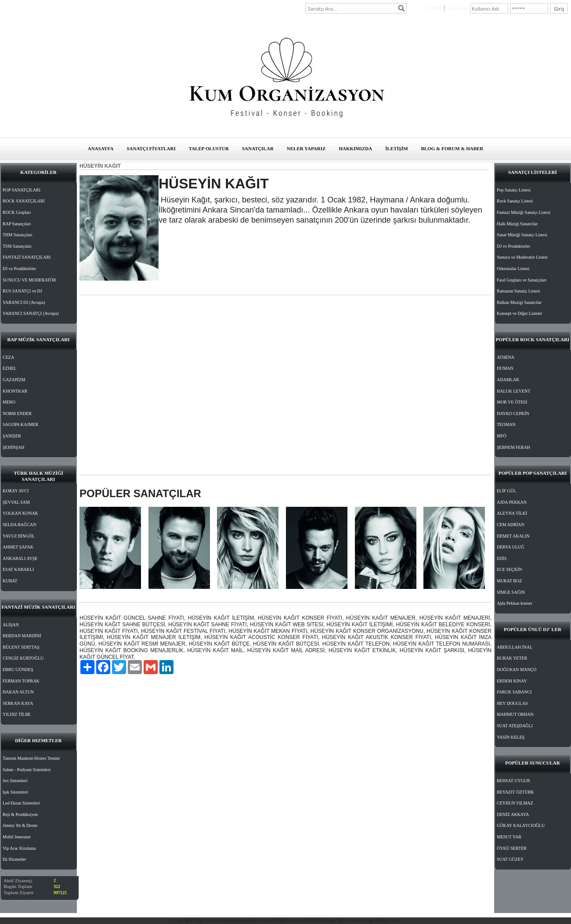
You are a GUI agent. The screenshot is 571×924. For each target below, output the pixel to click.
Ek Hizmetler (14, 859)
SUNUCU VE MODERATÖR (29, 280)
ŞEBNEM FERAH (513, 447)
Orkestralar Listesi (513, 269)
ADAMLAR (508, 380)
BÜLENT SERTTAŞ (21, 647)
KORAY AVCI (16, 491)
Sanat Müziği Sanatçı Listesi (522, 235)
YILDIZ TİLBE (17, 714)
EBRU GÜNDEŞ (18, 670)
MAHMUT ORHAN (515, 714)
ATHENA (506, 357)
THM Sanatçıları (17, 235)
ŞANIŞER (12, 436)
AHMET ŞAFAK (18, 547)
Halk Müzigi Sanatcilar (517, 224)
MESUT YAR (509, 837)
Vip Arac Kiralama (19, 848)
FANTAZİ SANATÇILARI (27, 257)
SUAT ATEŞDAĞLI (515, 726)
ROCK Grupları (17, 212)
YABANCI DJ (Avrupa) (24, 302)
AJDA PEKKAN (512, 502)
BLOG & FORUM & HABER (452, 148)
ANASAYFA (101, 148)
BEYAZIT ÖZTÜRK (515, 792)
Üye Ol (434, 8)
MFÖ (502, 436)
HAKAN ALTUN (18, 692)
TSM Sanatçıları (17, 246)
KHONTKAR (15, 391)
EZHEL (10, 368)
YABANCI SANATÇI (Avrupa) (31, 313)
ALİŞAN (11, 625)
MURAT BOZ (509, 581)
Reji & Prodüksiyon (20, 814)
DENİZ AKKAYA (513, 814)
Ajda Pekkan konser (515, 603)
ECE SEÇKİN (510, 569)
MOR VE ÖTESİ (512, 402)
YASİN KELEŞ (511, 737)
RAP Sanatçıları (17, 224)
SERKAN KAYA (18, 703)
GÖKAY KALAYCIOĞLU (521, 825)
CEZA (8, 357)
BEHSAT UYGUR (513, 781)
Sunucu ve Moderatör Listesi (522, 257)
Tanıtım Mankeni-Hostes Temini (31, 758)
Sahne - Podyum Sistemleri (27, 770)
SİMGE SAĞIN (511, 592)
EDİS (502, 558)
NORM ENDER (17, 413)
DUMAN (505, 368)
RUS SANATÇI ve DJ (22, 291)
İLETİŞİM (396, 148)
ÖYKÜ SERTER (512, 848)
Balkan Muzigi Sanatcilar (519, 302)
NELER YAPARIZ (306, 148)
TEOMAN (506, 424)
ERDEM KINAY (512, 681)
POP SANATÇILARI (22, 190)
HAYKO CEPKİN (513, 413)
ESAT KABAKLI (18, 569)
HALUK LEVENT (513, 391)
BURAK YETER (512, 658)
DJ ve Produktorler (513, 246)
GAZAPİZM (14, 380)
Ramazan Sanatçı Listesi (518, 291)
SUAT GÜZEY (510, 859)
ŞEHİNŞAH (13, 447)
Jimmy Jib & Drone (20, 825)
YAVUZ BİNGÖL (19, 536)
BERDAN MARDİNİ (22, 636)
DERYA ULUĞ (511, 547)
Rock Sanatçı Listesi (515, 201)
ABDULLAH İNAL (515, 647)
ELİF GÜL (506, 491)
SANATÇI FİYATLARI (151, 148)
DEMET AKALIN (513, 536)
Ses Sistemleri (15, 781)
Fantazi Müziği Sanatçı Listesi (524, 212)
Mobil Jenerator (17, 837)
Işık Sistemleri (15, 792)
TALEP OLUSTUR (209, 148)
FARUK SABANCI (514, 692)
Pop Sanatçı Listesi (514, 190)
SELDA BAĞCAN (19, 525)
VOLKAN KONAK (20, 513)
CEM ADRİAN (511, 525)
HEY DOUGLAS (512, 703)
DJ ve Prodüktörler (19, 269)
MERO (9, 402)
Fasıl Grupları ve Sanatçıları (522, 280)
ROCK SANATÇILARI (24, 201)
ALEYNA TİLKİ (512, 513)
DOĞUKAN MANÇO (517, 670)
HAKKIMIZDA (355, 148)
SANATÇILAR (258, 148)
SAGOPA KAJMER (20, 424)
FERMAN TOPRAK (21, 681)
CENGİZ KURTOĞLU (23, 658)
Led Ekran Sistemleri (21, 803)
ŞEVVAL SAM (16, 502)
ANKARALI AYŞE (20, 558)
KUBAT (10, 581)
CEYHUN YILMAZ (515, 803)
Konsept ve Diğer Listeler (520, 313)
